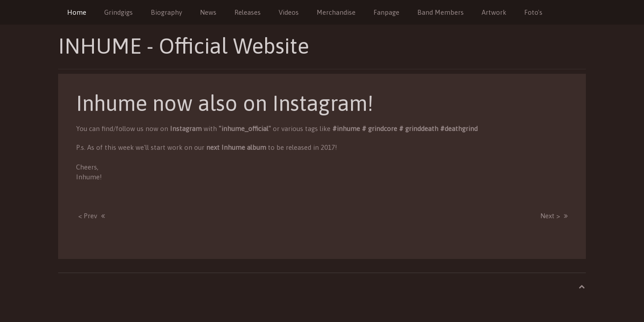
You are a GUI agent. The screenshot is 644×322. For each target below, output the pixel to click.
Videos (289, 12)
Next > (550, 216)
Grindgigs (119, 12)
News (208, 12)
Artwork (494, 12)
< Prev (88, 216)
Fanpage (386, 12)
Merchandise (336, 12)
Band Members (441, 12)
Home (77, 12)
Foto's (533, 12)
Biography (166, 12)
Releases (248, 12)
